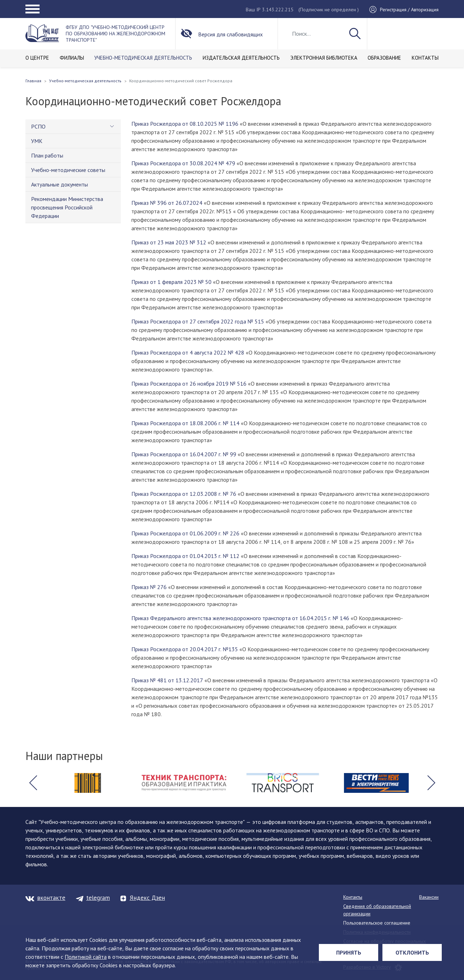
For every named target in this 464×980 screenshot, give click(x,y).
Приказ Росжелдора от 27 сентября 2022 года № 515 (198, 321)
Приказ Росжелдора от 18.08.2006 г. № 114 (185, 423)
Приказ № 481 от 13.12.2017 (167, 680)
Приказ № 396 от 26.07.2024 (167, 203)
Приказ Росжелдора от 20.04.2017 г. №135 (185, 649)
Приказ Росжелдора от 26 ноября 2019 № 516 (189, 384)
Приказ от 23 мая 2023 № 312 (169, 242)
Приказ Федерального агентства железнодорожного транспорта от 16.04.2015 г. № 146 (240, 618)
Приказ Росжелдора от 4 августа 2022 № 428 (188, 352)
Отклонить (412, 952)
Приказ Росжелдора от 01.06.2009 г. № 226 (185, 533)
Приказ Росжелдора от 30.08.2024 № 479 (183, 163)
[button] (33, 783)
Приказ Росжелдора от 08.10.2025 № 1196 (185, 124)
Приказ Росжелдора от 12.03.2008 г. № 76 (184, 494)
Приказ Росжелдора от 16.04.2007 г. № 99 (184, 454)
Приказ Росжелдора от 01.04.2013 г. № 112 (185, 556)
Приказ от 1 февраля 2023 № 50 (171, 282)
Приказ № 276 (149, 587)
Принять (349, 952)
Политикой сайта (86, 957)
